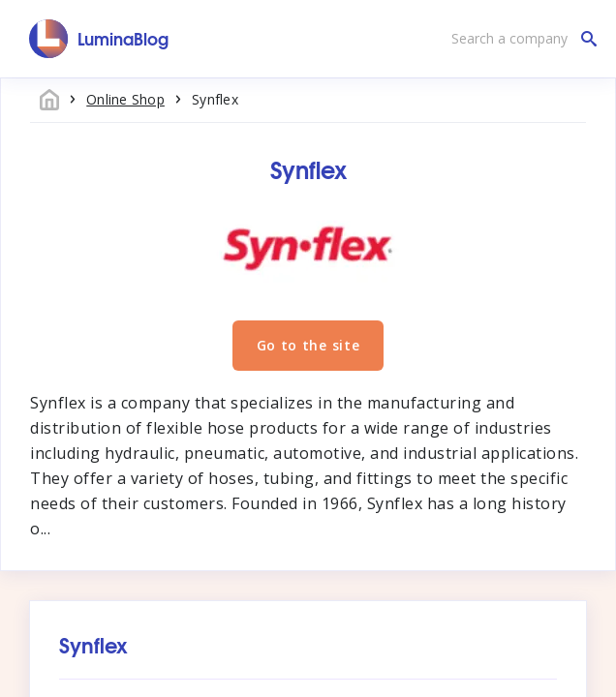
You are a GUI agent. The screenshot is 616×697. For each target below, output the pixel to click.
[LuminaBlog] (99, 39)
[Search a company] (519, 39)
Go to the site (308, 345)
